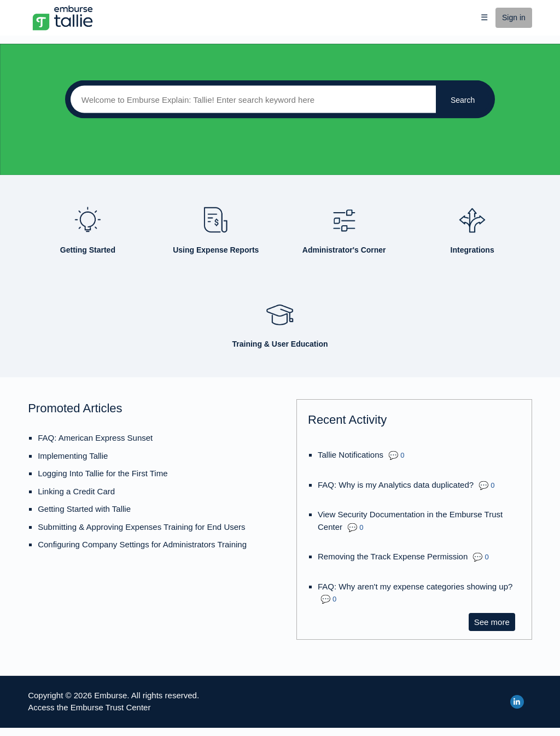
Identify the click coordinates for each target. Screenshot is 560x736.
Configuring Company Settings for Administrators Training (142, 544)
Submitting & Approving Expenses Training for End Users (141, 527)
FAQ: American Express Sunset (95, 438)
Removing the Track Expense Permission (393, 556)
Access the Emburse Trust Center (89, 707)
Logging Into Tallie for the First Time (103, 473)
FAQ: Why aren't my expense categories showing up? (415, 586)
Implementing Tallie (73, 456)
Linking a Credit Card (76, 491)
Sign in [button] (514, 17)
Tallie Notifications (351, 455)
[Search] (250, 100)
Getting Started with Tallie (84, 509)
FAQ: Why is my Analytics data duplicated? (396, 485)
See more (495, 621)
